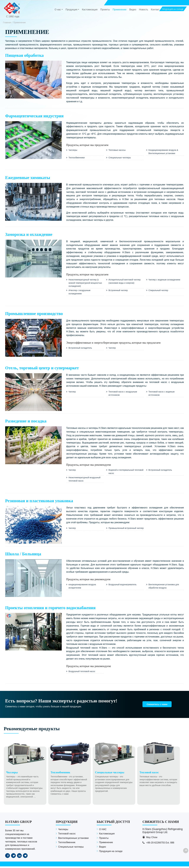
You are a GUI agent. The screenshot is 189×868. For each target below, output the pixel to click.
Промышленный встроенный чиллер (123, 531)
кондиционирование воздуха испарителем (83, 587)
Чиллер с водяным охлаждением (165, 280)
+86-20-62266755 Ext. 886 (160, 844)
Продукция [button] (71, 10)
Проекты (105, 10)
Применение (120, 10)
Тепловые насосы (117, 150)
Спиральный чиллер (159, 291)
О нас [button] (58, 10)
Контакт (155, 10)
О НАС (103, 831)
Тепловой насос (67, 835)
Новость (144, 10)
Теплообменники (77, 158)
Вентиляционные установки (73, 840)
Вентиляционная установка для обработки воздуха (164, 587)
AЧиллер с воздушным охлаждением (80, 293)
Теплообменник (67, 844)
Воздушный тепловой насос (82, 673)
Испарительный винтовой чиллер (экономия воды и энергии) (125, 282)
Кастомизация (90, 10)
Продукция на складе (111, 853)
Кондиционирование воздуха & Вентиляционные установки (164, 152)
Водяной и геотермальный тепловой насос (122, 473)
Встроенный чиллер (118, 291)
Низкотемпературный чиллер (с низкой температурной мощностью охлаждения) (86, 283)
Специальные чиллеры (120, 158)
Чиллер (112, 349)
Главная (7, 22)
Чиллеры (73, 150)
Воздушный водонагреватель (123, 586)
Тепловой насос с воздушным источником (123, 394)
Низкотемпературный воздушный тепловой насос (85, 480)
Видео (133, 10)
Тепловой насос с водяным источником (162, 394)
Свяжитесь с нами (158, 706)
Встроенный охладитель (81, 349)
